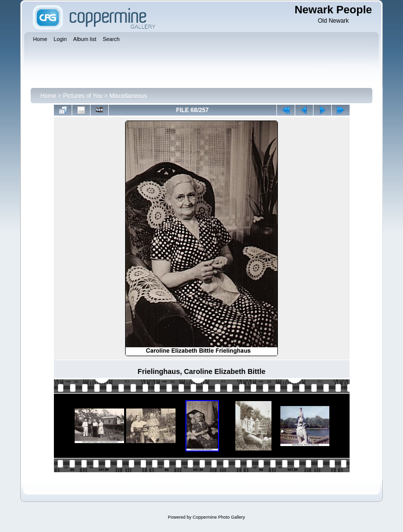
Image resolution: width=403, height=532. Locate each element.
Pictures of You (83, 96)
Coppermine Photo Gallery (219, 517)
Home (48, 96)
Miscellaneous (128, 96)
